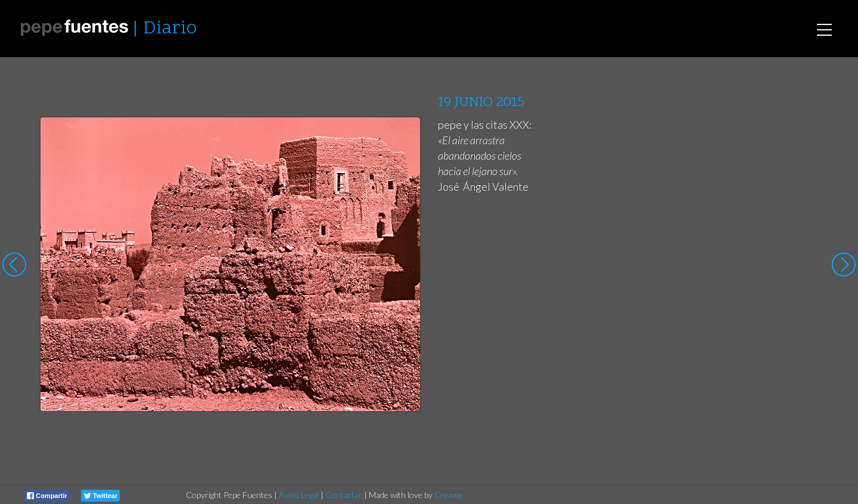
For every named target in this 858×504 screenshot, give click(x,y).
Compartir (47, 496)
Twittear (101, 496)
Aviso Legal (299, 495)
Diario (170, 29)
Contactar (344, 495)
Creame (449, 495)
